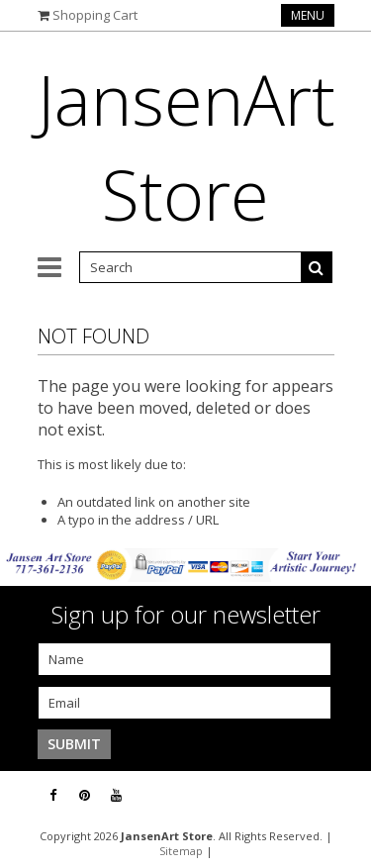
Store (186, 146)
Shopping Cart (95, 15)
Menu (308, 15)
